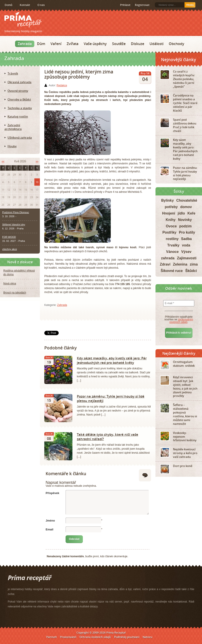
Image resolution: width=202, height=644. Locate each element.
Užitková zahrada (20, 138)
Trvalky (173, 245)
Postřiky (169, 232)
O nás (41, 5)
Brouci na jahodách (15, 293)
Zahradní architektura (13, 127)
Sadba (186, 239)
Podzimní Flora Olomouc (16, 212)
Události (156, 44)
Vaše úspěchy (95, 44)
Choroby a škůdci (19, 99)
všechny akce (10, 249)
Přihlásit (125, 5)
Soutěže (119, 44)
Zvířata (73, 44)
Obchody (177, 44)
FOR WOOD (9, 237)
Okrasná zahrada (19, 82)
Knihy (171, 220)
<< (3, 161)
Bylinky (168, 200)
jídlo (181, 213)
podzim (185, 226)
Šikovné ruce (172, 271)
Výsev (186, 252)
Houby (12, 146)
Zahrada (25, 44)
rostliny (172, 239)
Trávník (13, 73)
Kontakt (25, 5)
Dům (41, 44)
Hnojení (169, 213)
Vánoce (172, 252)
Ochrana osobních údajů (95, 637)
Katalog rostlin (18, 116)
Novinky (185, 220)
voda (186, 245)
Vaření (56, 44)
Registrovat (142, 5)
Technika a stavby (20, 108)
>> (37, 161)
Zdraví (165, 264)
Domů (9, 5)
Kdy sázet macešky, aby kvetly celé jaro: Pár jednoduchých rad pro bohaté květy (112, 360)
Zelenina (180, 264)
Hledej (190, 5)
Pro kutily (187, 232)
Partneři (51, 637)
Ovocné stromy (18, 91)
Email (50, 529)
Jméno (50, 521)
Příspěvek (52, 493)
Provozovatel (68, 637)
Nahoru (148, 637)
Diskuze (138, 44)
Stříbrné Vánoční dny (14, 225)
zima (194, 264)
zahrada (168, 258)
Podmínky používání (127, 637)
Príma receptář (23, 20)
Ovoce (171, 226)
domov (186, 207)
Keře (191, 213)
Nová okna (10, 284)
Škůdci (191, 271)
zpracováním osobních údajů (181, 321)
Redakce (62, 85)
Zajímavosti (187, 258)
